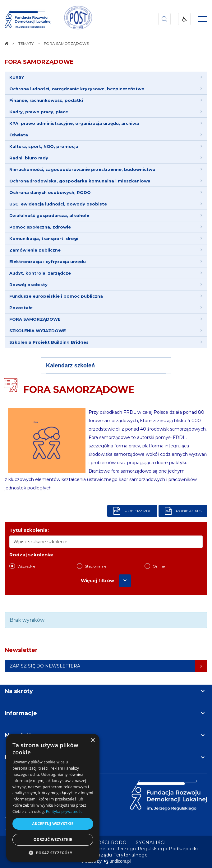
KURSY (17, 77)
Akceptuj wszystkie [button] (53, 824)
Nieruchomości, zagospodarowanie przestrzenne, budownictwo (82, 169)
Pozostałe (21, 308)
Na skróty (19, 691)
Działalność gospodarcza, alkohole (49, 215)
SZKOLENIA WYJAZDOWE (38, 331)
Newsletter (21, 735)
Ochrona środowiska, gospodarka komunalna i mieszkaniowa (80, 181)
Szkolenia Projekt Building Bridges (49, 342)
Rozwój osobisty (28, 285)
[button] (53, 853)
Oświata (19, 135)
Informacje (21, 713)
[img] (78, 19)
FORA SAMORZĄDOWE (39, 62)
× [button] (92, 741)
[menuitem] (151, 842)
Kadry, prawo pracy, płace (39, 112)
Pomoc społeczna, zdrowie (40, 227)
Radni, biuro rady (29, 158)
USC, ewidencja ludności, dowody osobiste (58, 204)
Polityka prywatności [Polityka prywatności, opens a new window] (65, 811)
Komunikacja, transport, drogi (44, 238)
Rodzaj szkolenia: (31, 555)
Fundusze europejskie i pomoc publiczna (56, 296)
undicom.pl (117, 861)
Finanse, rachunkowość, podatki (46, 100)
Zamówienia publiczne (35, 250)
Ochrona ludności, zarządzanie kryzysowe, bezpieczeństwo (77, 89)
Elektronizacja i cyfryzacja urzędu (48, 262)
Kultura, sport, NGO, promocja (44, 146)
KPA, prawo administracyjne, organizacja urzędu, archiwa (74, 123)
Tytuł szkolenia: (29, 530)
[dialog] (53, 798)
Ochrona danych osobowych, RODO (50, 192)
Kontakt (16, 757)
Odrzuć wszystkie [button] (53, 840)
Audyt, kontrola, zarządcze (40, 273)
